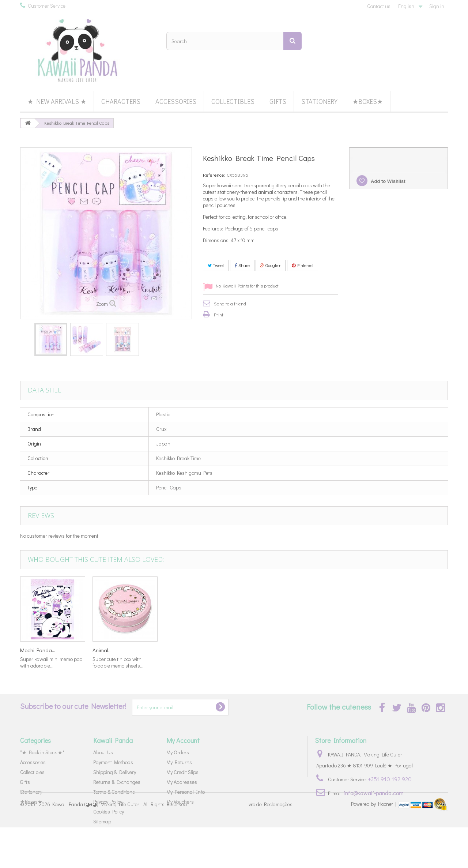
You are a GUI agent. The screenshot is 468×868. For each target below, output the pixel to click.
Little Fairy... (178, 650)
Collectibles (233, 101)
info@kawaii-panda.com (374, 793)
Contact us (379, 6)
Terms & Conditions (114, 792)
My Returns (179, 762)
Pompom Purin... (255, 650)
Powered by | (374, 844)
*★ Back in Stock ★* (42, 752)
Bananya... (33, 650)
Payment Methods (113, 762)
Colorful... (103, 650)
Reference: (214, 175)
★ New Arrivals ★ (57, 101)
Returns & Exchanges (117, 782)
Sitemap (102, 821)
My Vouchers (180, 802)
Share (242, 265)
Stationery (319, 101)
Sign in (437, 6)
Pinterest (303, 265)
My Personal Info (186, 792)
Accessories (176, 101)
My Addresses (182, 782)
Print (219, 314)
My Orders (178, 752)
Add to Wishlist (388, 181)
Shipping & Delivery (115, 772)
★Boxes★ (368, 101)
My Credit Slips (182, 772)
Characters (121, 101)
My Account (183, 740)
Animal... (392, 650)
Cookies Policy (109, 811)
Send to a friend (230, 303)
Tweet (216, 265)
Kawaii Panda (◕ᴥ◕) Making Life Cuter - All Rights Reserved (120, 845)
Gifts (278, 101)
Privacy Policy (108, 802)
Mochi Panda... (327, 650)
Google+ (271, 265)
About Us (103, 752)
